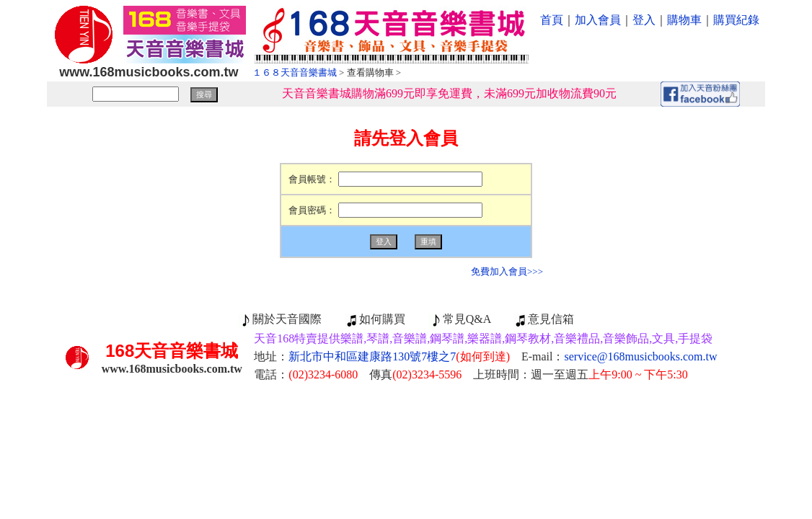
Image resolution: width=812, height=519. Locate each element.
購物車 (684, 20)
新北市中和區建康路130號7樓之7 (399, 356)
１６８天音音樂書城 (295, 72)
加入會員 (598, 20)
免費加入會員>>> (507, 271)
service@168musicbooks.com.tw (641, 356)
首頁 (552, 20)
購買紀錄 (736, 20)
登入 (644, 20)
